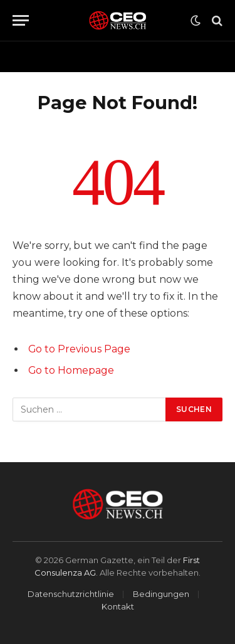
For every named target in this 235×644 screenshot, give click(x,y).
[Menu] (21, 20)
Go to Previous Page (79, 349)
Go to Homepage (71, 370)
